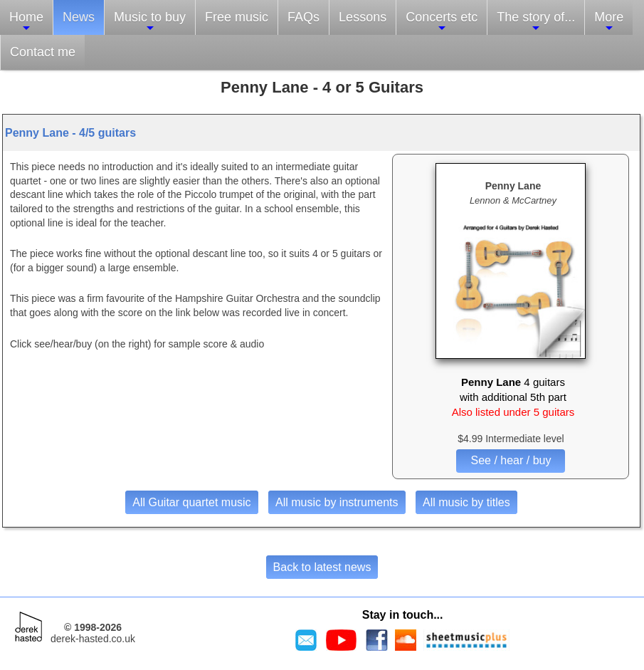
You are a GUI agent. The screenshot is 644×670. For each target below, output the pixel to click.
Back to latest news (322, 567)
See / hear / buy (511, 460)
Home (26, 22)
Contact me (43, 52)
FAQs (303, 17)
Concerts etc (442, 22)
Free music (237, 17)
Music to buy (150, 22)
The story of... (536, 22)
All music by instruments (337, 502)
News (79, 17)
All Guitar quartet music (191, 502)
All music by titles (466, 502)
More (609, 22)
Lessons (363, 17)
